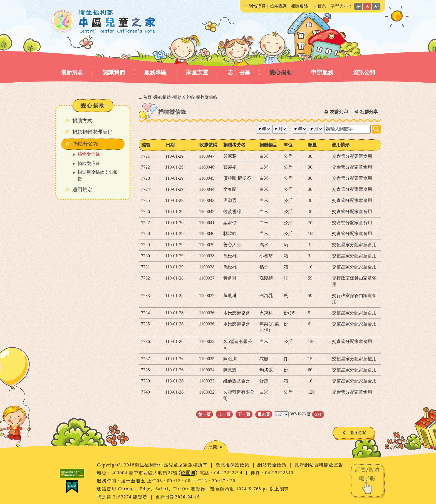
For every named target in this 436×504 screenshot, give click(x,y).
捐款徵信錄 (89, 163)
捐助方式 (82, 121)
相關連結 (299, 6)
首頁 (147, 97)
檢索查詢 (278, 6)
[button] (216, 447)
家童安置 (197, 72)
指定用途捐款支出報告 (98, 176)
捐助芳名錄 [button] (85, 144)
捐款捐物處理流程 (92, 132)
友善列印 (339, 112)
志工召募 (239, 72)
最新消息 (72, 72)
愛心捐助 (281, 72)
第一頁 (205, 414)
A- (358, 6)
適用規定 (82, 190)
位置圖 (188, 473)
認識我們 (114, 72)
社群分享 (369, 112)
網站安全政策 (273, 465)
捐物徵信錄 (89, 154)
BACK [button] (359, 433)
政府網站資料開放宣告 (319, 465)
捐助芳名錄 (184, 97)
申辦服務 (322, 72)
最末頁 (264, 414)
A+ (377, 6)
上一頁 (224, 414)
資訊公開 (364, 72)
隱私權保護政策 (233, 465)
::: (246, 6)
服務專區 (155, 72)
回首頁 (320, 6)
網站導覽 (257, 6)
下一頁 (244, 414)
